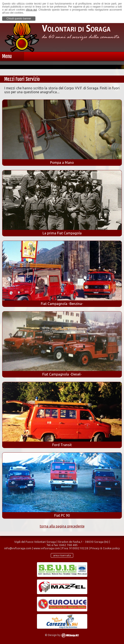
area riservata (62, 555)
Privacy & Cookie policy (105, 548)
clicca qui (31, 10)
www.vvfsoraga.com (47, 548)
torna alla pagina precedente (62, 526)
